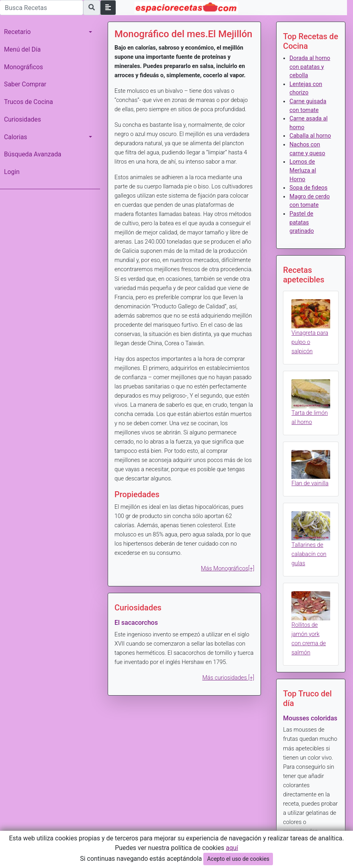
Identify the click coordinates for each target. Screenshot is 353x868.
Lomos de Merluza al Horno (303, 170)
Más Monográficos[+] (228, 569)
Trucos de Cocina (28, 102)
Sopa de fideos (308, 188)
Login (12, 172)
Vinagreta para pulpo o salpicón (310, 342)
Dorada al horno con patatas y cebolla (310, 67)
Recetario (17, 32)
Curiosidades (22, 119)
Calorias (16, 137)
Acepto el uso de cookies (238, 859)
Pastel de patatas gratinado (302, 222)
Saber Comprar (25, 84)
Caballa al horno (310, 136)
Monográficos (23, 67)
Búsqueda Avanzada (33, 154)
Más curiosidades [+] (228, 678)
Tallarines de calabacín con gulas (309, 554)
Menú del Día (22, 49)
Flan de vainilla (310, 483)
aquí (232, 848)
